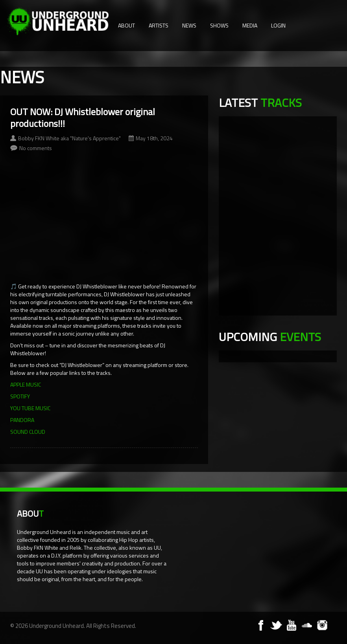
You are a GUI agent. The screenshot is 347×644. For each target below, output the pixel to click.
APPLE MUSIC (26, 384)
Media (250, 25)
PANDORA (22, 420)
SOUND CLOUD (28, 432)
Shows (219, 25)
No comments (36, 148)
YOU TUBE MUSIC (30, 408)
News (189, 25)
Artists (159, 25)
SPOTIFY (20, 396)
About (126, 25)
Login (278, 25)
